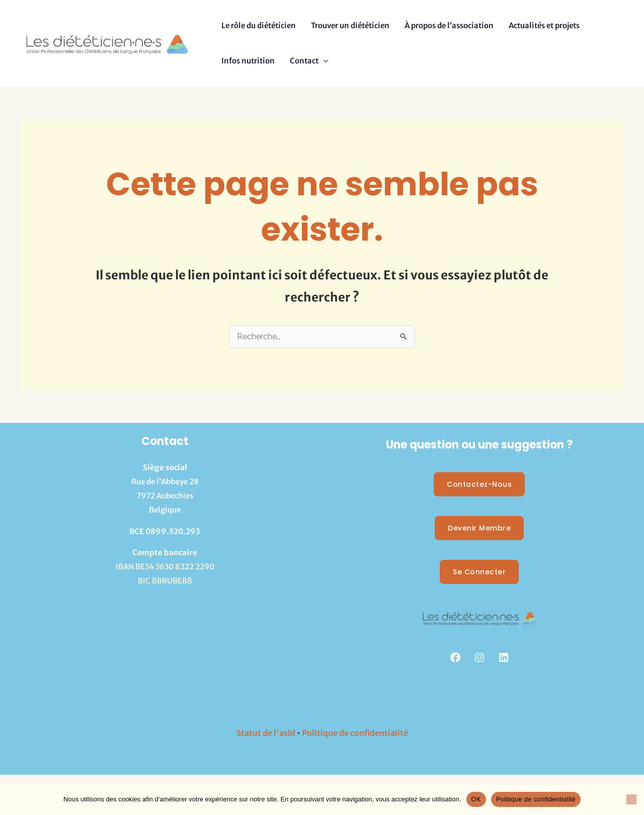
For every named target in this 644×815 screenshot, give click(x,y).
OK (476, 799)
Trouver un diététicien (350, 25)
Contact (309, 61)
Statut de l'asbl (266, 733)
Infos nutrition (248, 61)
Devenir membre (479, 528)
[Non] (631, 799)
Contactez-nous (479, 484)
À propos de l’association (449, 25)
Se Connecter (479, 572)
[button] (323, 61)
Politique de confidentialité (355, 733)
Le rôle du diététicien (259, 25)
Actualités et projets (544, 25)
